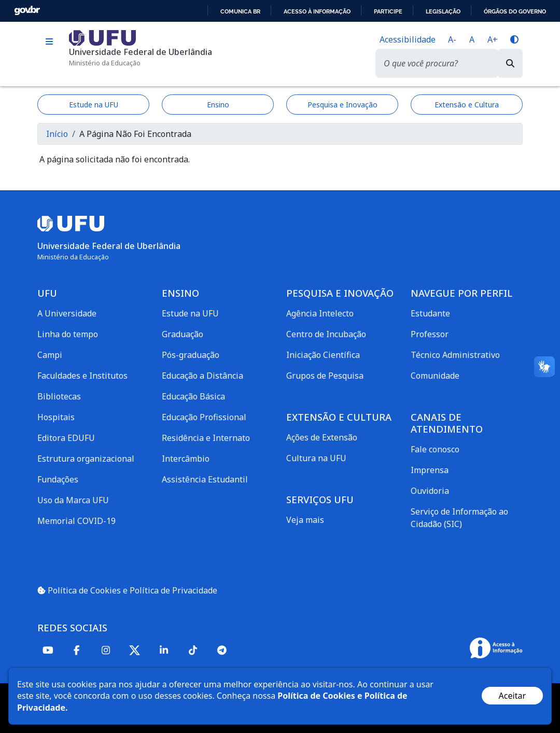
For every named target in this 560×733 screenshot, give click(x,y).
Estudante (430, 313)
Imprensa (430, 470)
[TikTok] (193, 650)
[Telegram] (222, 650)
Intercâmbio (186, 459)
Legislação (443, 11)
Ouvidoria (430, 491)
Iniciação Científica (323, 355)
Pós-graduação (191, 355)
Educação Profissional (204, 417)
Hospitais (56, 417)
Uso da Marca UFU (73, 500)
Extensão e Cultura (467, 105)
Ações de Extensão (322, 437)
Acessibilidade (408, 39)
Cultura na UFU (316, 458)
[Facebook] (77, 650)
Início (57, 134)
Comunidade (435, 376)
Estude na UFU (94, 105)
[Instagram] (106, 650)
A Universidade (67, 313)
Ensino (218, 105)
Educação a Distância (202, 376)
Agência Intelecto (320, 313)
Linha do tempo (68, 334)
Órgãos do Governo (515, 11)
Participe (388, 11)
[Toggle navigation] (49, 42)
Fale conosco (435, 449)
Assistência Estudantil (205, 479)
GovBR (27, 11)
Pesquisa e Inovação (342, 105)
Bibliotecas (59, 396)
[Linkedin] (164, 650)
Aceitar (512, 696)
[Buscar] (510, 63)
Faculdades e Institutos (82, 376)
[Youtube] (48, 650)
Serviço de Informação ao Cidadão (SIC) (459, 518)
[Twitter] (135, 650)
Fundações (58, 479)
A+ (493, 39)
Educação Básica (193, 396)
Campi (50, 355)
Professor (430, 334)
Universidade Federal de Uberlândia (141, 52)
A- (452, 39)
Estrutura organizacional (86, 459)
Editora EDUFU (66, 438)
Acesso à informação (317, 11)
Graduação (183, 334)
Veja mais (305, 520)
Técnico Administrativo (455, 355)
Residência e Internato (206, 438)
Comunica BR (240, 11)
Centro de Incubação (326, 334)
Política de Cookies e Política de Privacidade (127, 590)
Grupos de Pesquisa (325, 376)
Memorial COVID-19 (76, 521)
